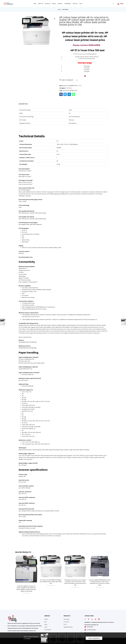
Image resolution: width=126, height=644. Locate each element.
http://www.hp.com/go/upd (92, 333)
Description (23, 104)
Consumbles (48, 629)
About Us (41, 3)
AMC (46, 621)
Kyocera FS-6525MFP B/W (70, 90)
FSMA (46, 627)
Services (60, 3)
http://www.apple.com (91, 319)
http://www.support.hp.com (58, 329)
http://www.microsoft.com (32, 316)
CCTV (65, 624)
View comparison (94, 638)
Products (48, 3)
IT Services (66, 621)
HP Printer (65, 9)
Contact (75, 3)
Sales (46, 624)
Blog (81, 3)
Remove (47, 634)
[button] (120, 3)
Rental (54, 3)
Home (35, 3)
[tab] (23, 104)
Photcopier (67, 619)
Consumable (67, 3)
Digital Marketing (68, 627)
